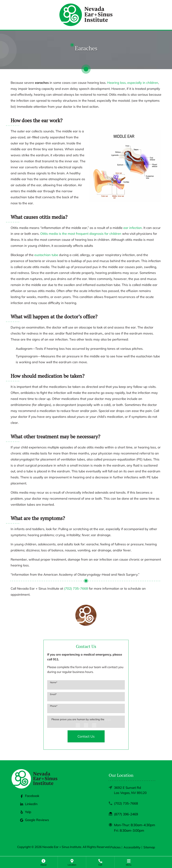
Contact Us (86, 736)
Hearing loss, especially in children (133, 83)
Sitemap (149, 848)
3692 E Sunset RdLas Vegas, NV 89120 (130, 790)
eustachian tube (46, 255)
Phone (54, 706)
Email (53, 694)
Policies (115, 848)
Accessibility (132, 848)
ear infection (133, 228)
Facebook (30, 799)
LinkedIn (29, 807)
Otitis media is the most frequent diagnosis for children (81, 234)
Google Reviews (35, 823)
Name (54, 682)
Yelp (25, 815)
